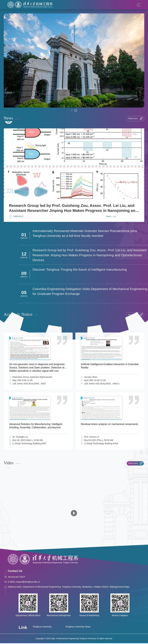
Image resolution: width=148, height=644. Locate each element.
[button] (72, 110)
